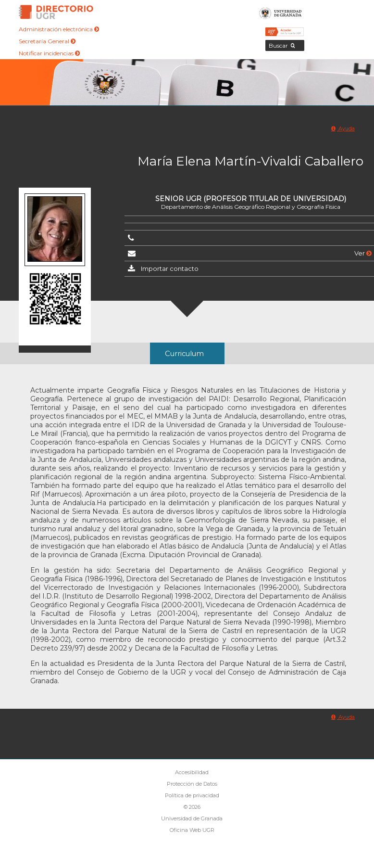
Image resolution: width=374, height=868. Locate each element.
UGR (338, 631)
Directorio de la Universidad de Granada (56, 12)
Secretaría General (47, 41)
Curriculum (184, 354)
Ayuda (343, 128)
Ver (363, 253)
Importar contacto (170, 268)
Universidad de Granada (280, 12)
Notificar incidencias (49, 53)
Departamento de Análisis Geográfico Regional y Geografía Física (251, 207)
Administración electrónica (59, 29)
